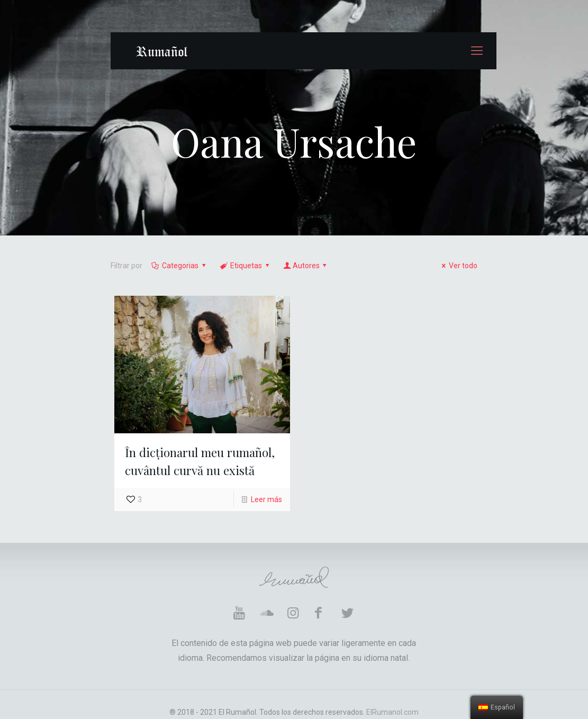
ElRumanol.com (392, 712)
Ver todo (458, 266)
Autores (306, 266)
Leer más (266, 499)
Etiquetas (246, 266)
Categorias (180, 266)
